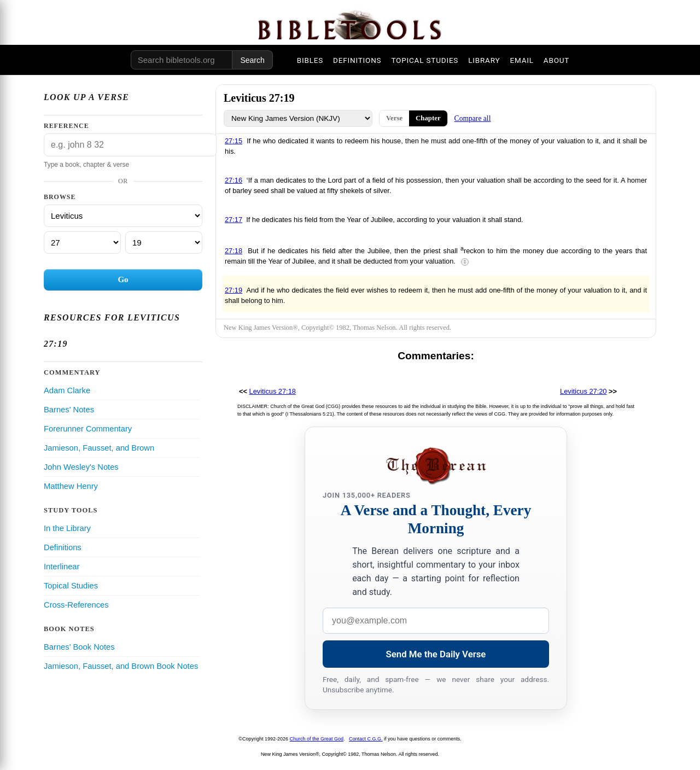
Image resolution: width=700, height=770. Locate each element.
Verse (394, 118)
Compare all (473, 118)
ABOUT (556, 60)
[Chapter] (82, 243)
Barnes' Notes (69, 410)
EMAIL (521, 60)
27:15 (234, 141)
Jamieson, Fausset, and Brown (99, 448)
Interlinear (62, 567)
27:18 (234, 251)
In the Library (67, 528)
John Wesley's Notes (81, 467)
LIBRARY (484, 60)
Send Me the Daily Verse (436, 654)
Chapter (428, 118)
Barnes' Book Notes (79, 647)
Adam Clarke (67, 390)
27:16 (234, 180)
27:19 (234, 290)
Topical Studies (71, 586)
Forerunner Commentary (88, 429)
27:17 (234, 220)
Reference (66, 126)
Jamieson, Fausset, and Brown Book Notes (121, 666)
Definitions (63, 547)
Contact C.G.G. (366, 739)
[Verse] (164, 243)
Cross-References (76, 605)
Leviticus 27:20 (583, 391)
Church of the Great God (317, 739)
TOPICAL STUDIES (425, 60)
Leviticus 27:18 (273, 391)
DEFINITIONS (357, 60)
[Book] (123, 216)
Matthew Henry (71, 486)
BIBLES (310, 60)
